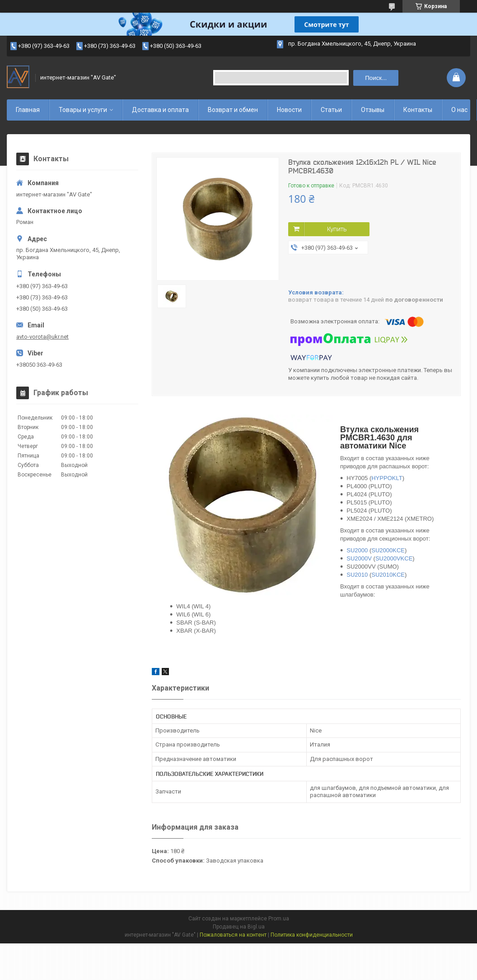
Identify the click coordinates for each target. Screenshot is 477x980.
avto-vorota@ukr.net (42, 337)
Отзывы (373, 110)
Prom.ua (279, 919)
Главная (28, 110)
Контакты (418, 110)
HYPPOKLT (387, 478)
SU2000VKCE (394, 558)
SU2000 (357, 550)
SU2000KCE (388, 550)
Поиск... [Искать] (376, 78)
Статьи (331, 110)
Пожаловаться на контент (233, 935)
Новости (289, 110)
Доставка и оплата (160, 110)
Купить (337, 229)
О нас (459, 110)
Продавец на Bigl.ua (239, 927)
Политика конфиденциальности (312, 935)
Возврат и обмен (233, 110)
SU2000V (359, 558)
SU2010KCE (388, 575)
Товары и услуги (83, 110)
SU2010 (357, 575)
